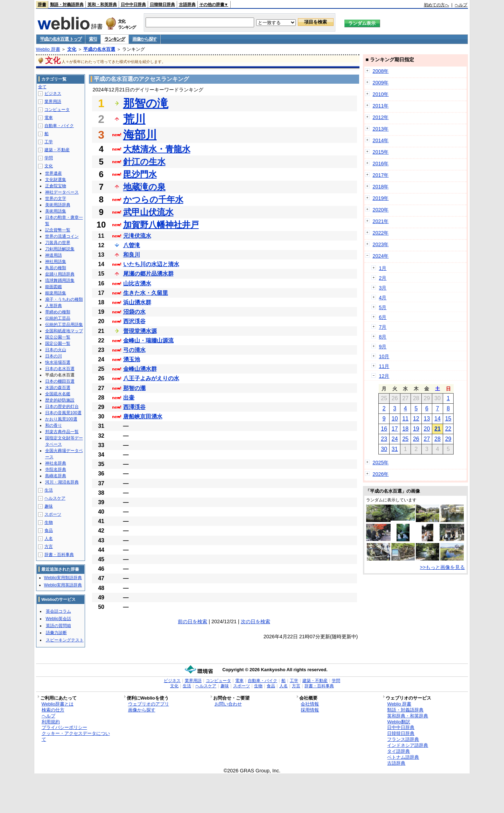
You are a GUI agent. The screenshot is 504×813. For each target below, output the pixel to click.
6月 (383, 317)
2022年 (380, 233)
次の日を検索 (255, 621)
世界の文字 (56, 199)
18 (405, 429)
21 (437, 429)
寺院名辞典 (56, 470)
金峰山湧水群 (140, 369)
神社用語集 (56, 262)
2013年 (380, 129)
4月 (383, 298)
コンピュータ (57, 110)
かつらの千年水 (153, 199)
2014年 (380, 140)
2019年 (380, 198)
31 (395, 449)
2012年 (380, 117)
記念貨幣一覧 (58, 230)
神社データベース (62, 192)
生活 (49, 490)
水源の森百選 (58, 388)
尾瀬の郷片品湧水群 (148, 274)
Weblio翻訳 (398, 722)
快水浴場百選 (58, 362)
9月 (383, 347)
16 (384, 429)
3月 (383, 288)
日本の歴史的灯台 (62, 406)
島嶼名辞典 (56, 476)
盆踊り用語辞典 (60, 274)
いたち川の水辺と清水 (151, 264)
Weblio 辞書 (48, 49)
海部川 (140, 135)
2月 (383, 278)
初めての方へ (436, 5)
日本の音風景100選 (63, 413)
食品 (49, 530)
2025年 (380, 463)
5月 (383, 307)
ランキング (115, 39)
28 (437, 439)
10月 (384, 356)
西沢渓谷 (134, 321)
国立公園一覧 (58, 337)
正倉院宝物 (56, 186)
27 (427, 439)
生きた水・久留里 (146, 293)
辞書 (42, 5)
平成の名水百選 (99, 49)
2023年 (380, 244)
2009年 (380, 83)
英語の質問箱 (58, 626)
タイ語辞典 (398, 751)
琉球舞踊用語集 (60, 280)
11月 (384, 366)
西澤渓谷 (134, 407)
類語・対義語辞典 (67, 5)
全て (42, 87)
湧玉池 (132, 359)
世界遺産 (54, 173)
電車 (49, 118)
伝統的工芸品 (58, 318)
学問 (49, 158)
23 (384, 439)
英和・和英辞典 (102, 5)
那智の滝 (146, 103)
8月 (383, 337)
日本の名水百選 (60, 369)
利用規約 (51, 722)
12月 (384, 376)
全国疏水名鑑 (58, 394)
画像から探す (145, 39)
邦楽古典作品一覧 (62, 432)
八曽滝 (132, 245)
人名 (49, 538)
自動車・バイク (59, 126)
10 (395, 419)
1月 (383, 268)
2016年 (380, 164)
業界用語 (53, 102)
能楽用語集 (56, 293)
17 (395, 429)
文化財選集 (56, 180)
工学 (49, 142)
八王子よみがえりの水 (151, 378)
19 (416, 429)
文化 (72, 49)
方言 (49, 547)
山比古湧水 (137, 283)
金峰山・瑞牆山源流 (148, 341)
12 (416, 419)
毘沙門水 (140, 174)
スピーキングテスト (65, 640)
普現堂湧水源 (140, 331)
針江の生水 (144, 162)
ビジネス (53, 93)
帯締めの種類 (58, 312)
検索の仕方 (53, 710)
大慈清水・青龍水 (157, 149)
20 (427, 429)
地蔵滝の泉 (144, 187)
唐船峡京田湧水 (143, 416)
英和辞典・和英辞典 (408, 716)
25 (405, 439)
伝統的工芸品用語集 (64, 325)
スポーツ (53, 514)
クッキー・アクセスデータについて (76, 736)
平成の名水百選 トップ (61, 39)
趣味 (49, 506)
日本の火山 (56, 350)
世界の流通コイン (62, 236)
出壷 (129, 398)
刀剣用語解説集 (60, 249)
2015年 (380, 152)
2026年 (380, 474)
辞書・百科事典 (59, 555)
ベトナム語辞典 (403, 757)
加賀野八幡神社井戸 (161, 225)
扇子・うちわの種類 (64, 299)
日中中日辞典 (133, 5)
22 (448, 429)
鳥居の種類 (56, 268)
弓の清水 (134, 350)
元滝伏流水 (137, 236)
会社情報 (310, 704)
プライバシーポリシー (64, 727)
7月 (383, 327)
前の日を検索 (192, 621)
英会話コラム (58, 611)
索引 (93, 39)
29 (448, 439)
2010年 (380, 94)
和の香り (54, 425)
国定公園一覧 (58, 343)
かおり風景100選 (61, 419)
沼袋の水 (134, 312)
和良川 (132, 255)
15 (448, 419)
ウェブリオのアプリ (149, 704)
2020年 (380, 210)
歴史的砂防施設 (60, 400)
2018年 (380, 187)
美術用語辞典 (58, 205)
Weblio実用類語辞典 (63, 578)
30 (384, 449)
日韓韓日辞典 (162, 5)
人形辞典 (54, 306)
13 (427, 419)
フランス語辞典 (403, 739)
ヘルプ (461, 5)
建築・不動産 (57, 150)
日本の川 (54, 356)
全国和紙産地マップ (64, 331)
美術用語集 (56, 211)
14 (437, 419)
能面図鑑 (54, 287)
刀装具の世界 (58, 243)
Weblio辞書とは (58, 704)
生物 (49, 522)
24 (395, 439)
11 (405, 419)
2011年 (380, 106)
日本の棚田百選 (60, 381)
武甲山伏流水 (148, 212)
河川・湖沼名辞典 (62, 482)
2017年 (380, 175)
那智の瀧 (134, 388)
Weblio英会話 (58, 619)
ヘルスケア (55, 498)
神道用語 (54, 255)
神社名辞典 (56, 463)
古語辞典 (187, 5)
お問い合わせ (228, 704)
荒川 (134, 119)
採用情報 (310, 710)
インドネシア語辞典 (408, 745)
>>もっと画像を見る (443, 567)
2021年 (380, 221)
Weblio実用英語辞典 (63, 585)
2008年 (380, 71)
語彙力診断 (56, 633)
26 (416, 439)
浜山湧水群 (137, 302)
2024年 (380, 256)
